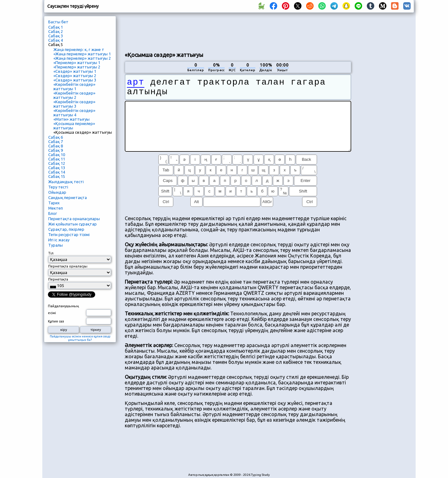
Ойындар (57, 192)
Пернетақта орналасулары (74, 219)
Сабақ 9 (56, 150)
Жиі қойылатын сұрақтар (72, 224)
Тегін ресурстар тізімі (69, 234)
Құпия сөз (56, 321)
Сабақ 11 (57, 159)
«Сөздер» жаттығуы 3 (75, 80)
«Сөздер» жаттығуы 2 (75, 76)
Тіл (51, 253)
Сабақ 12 (57, 163)
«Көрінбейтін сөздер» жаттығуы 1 (74, 86)
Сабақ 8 (56, 146)
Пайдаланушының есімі (63, 309)
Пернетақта (58, 279)
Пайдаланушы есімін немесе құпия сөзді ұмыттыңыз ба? (80, 338)
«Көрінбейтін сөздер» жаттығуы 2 (74, 95)
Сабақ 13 (57, 168)
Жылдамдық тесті (66, 182)
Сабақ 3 (56, 36)
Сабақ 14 (57, 172)
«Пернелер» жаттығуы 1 (77, 63)
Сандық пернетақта (68, 197)
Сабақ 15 (57, 176)
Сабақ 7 (56, 142)
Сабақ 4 (56, 40)
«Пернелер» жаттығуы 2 (77, 67)
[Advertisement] (238, 31)
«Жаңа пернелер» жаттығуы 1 (82, 54)
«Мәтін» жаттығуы (72, 119)
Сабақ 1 (56, 27)
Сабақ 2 (56, 31)
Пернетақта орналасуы (68, 266)
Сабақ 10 (57, 155)
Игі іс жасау (59, 240)
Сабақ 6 (56, 137)
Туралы (56, 245)
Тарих (54, 203)
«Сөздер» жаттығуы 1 (75, 71)
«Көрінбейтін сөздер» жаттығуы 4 (74, 113)
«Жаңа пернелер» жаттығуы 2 (82, 58)
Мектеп (56, 208)
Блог (53, 213)
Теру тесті (58, 187)
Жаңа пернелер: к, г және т (79, 49)
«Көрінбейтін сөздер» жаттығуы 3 (74, 104)
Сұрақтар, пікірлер (66, 229)
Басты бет (58, 22)
